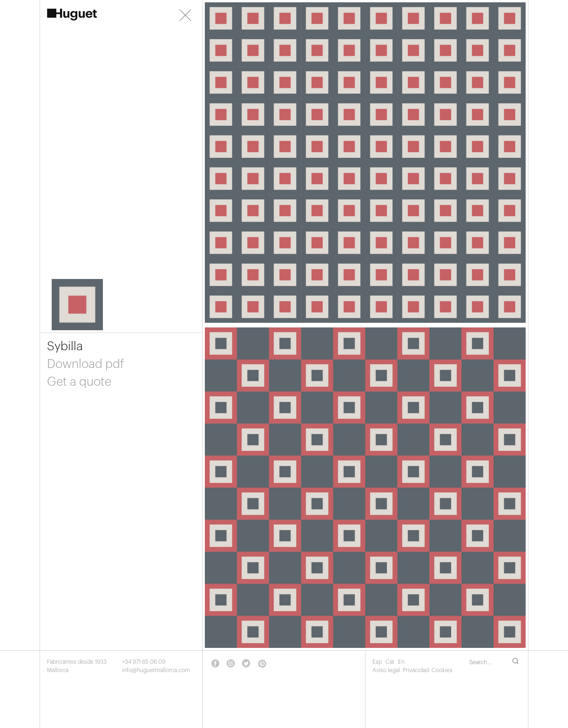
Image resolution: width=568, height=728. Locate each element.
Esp (378, 662)
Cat (391, 662)
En (401, 662)
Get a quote (79, 382)
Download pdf (86, 364)
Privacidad (416, 670)
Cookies (442, 670)
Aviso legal (386, 670)
